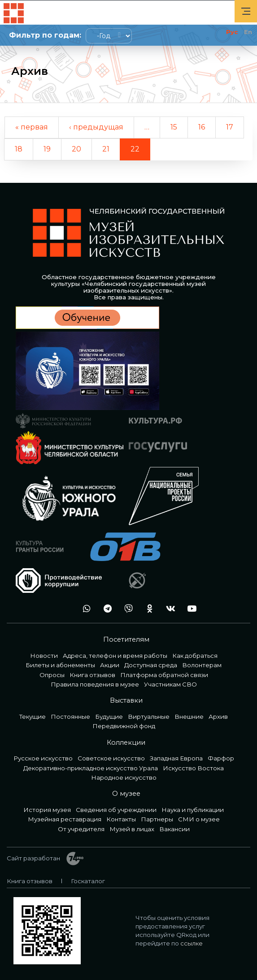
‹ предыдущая (96, 127)
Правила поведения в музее (95, 684)
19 (47, 149)
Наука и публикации (193, 810)
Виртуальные (149, 717)
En (248, 32)
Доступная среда (151, 665)
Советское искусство (111, 758)
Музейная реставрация (65, 819)
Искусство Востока (193, 768)
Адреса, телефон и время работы (115, 656)
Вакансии (174, 829)
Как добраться (195, 656)
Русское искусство (43, 758)
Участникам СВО (170, 684)
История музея (47, 810)
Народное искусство (124, 777)
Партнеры (157, 819)
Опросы (52, 675)
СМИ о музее (199, 819)
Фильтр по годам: (45, 35)
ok (147, 609)
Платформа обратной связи (164, 675)
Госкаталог (88, 881)
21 (106, 149)
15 (174, 127)
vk (168, 609)
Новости (44, 656)
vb (126, 609)
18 (19, 149)
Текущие (33, 717)
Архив (218, 717)
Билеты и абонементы (60, 665)
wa (84, 609)
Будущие (109, 717)
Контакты (121, 819)
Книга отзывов (92, 675)
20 (76, 149)
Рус (232, 32)
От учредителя (81, 829)
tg (105, 609)
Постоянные (70, 717)
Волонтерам (202, 665)
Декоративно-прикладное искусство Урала (91, 768)
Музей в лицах (132, 829)
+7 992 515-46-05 (63, 609)
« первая (32, 127)
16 (202, 127)
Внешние (189, 717)
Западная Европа (176, 758)
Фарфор (221, 758)
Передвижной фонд (124, 726)
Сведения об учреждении (116, 810)
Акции (110, 665)
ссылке (192, 943)
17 (230, 127)
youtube (189, 609)
